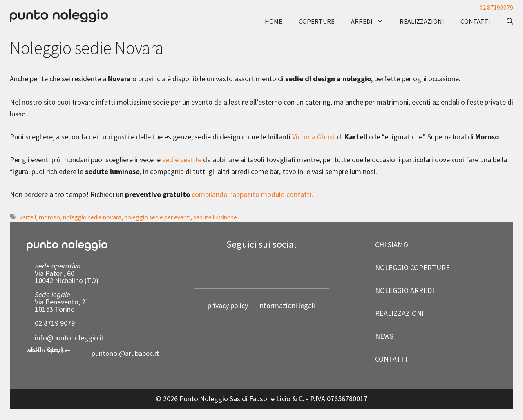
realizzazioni (422, 21)
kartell (28, 217)
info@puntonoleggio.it (69, 338)
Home (274, 21)
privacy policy (228, 306)
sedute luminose (215, 217)
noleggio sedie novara (92, 217)
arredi (371, 21)
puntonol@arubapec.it (125, 353)
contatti (475, 21)
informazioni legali (287, 305)
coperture (317, 21)
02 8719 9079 (55, 323)
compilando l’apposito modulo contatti (251, 194)
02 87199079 (496, 7)
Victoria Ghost (314, 137)
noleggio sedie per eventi (157, 217)
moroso (49, 217)
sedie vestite (182, 160)
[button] (506, 21)
